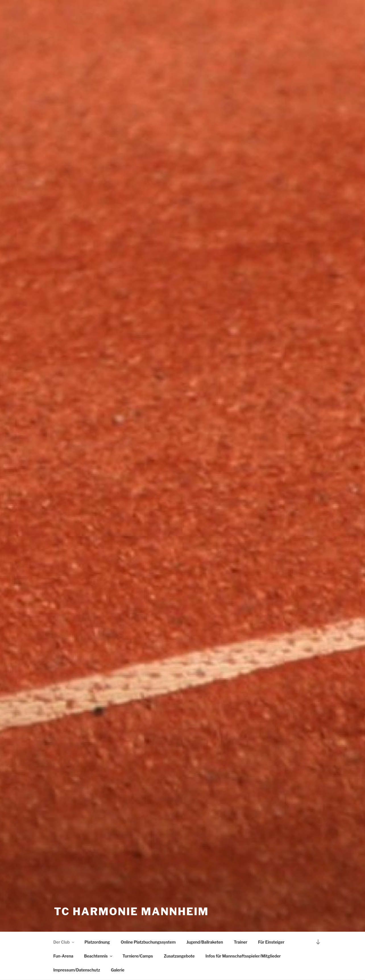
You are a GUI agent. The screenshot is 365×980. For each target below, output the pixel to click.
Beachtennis (99, 956)
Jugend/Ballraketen (205, 942)
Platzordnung (97, 942)
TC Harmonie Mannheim (131, 911)
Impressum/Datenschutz (77, 970)
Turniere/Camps (138, 956)
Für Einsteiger (271, 942)
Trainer (241, 942)
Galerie (118, 970)
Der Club (64, 942)
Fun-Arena (63, 956)
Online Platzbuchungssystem (148, 942)
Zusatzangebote (179, 956)
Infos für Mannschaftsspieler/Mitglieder (243, 956)
